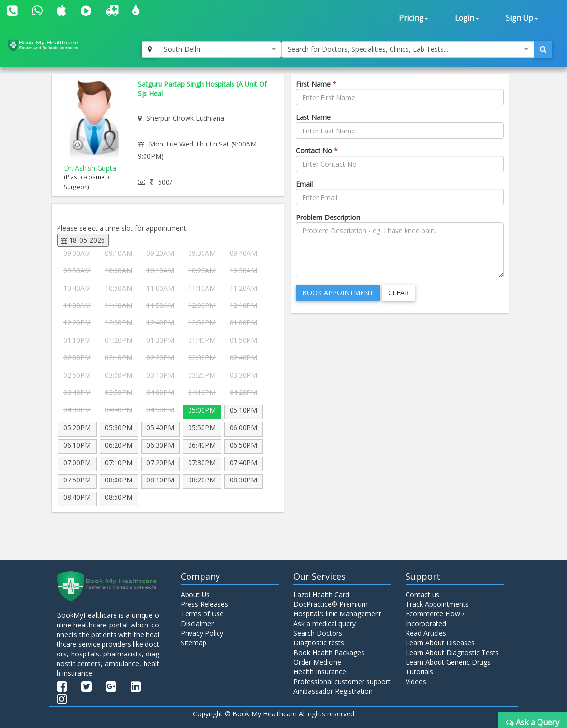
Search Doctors (318, 633)
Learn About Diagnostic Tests (452, 652)
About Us (195, 594)
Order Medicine (317, 662)
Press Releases (204, 604)
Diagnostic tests (319, 643)
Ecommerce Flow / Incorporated (435, 619)
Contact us (422, 594)
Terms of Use (202, 614)
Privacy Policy (202, 633)
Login (467, 18)
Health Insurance (320, 672)
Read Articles (426, 633)
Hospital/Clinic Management (337, 614)
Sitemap (194, 643)
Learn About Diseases (440, 643)
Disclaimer (197, 623)
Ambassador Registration (333, 691)
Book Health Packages (329, 652)
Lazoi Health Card (321, 594)
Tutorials (419, 672)
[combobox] (219, 49)
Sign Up (522, 18)
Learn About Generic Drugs (448, 662)
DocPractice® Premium (331, 604)
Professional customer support (342, 681)
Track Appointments (437, 604)
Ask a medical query (325, 623)
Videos (416, 681)
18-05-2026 (83, 240)
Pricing (414, 18)
